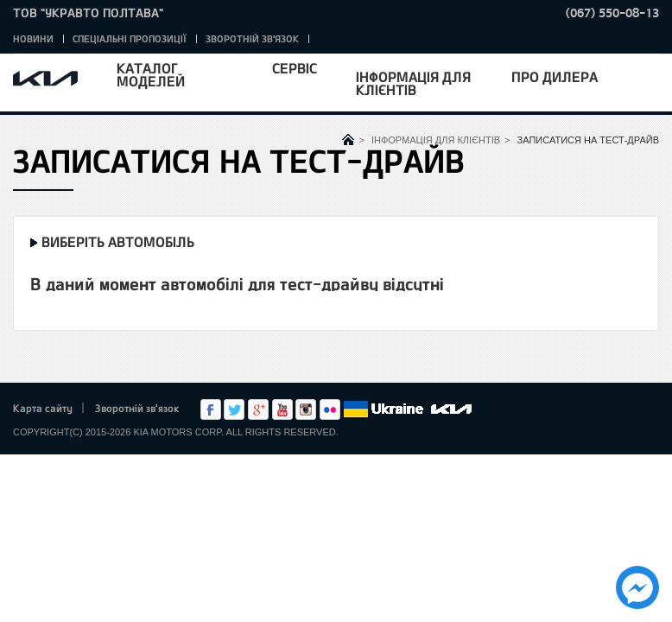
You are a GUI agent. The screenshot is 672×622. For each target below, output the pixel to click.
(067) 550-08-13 (612, 13)
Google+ (258, 409)
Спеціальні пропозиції (130, 38)
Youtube (282, 409)
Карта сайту (43, 408)
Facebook (211, 409)
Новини (33, 38)
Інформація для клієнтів (413, 83)
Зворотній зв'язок (252, 38)
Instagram (306, 409)
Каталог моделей (151, 74)
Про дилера (555, 76)
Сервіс (295, 68)
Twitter (234, 409)
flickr (330, 409)
